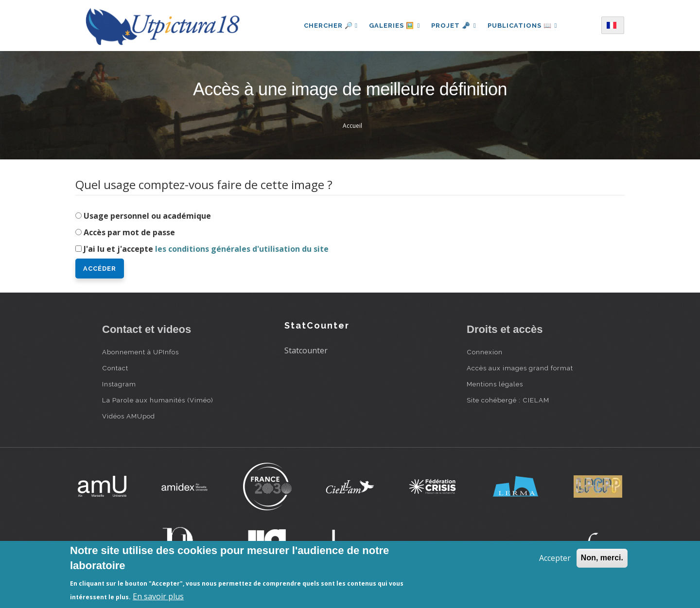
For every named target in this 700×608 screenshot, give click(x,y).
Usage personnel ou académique (147, 216)
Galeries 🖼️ (394, 26)
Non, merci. (602, 558)
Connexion (485, 352)
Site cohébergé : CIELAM (508, 400)
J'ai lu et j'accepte (206, 249)
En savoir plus (158, 596)
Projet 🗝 (454, 26)
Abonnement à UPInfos (140, 352)
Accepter (555, 558)
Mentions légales (495, 384)
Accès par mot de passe (129, 232)
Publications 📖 (523, 26)
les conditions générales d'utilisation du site (242, 249)
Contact (115, 368)
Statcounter (306, 350)
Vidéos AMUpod (129, 416)
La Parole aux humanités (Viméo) (158, 400)
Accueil (352, 126)
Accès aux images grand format (520, 368)
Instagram (119, 384)
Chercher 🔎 (330, 26)
